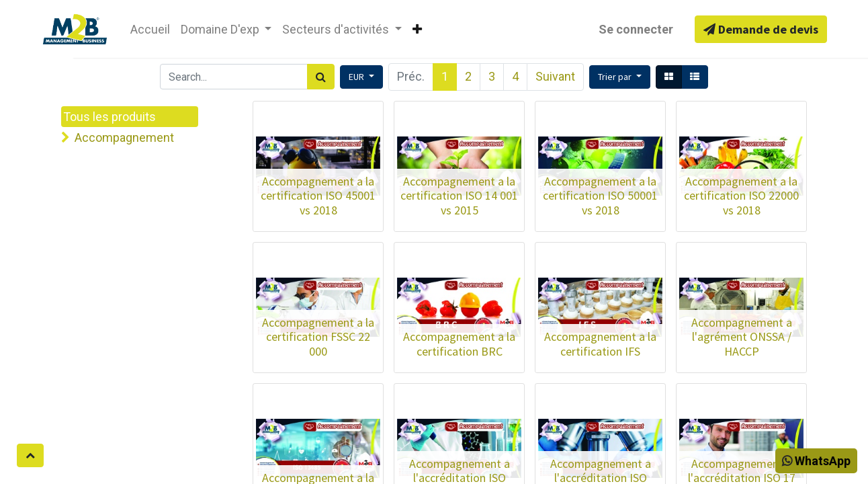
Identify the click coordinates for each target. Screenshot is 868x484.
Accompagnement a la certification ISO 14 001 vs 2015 (459, 196)
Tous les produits (110, 117)
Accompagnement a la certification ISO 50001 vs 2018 (600, 196)
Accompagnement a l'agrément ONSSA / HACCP (742, 337)
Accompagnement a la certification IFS (600, 344)
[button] (417, 29)
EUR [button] (357, 77)
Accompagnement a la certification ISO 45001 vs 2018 (318, 196)
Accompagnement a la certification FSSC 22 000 (318, 337)
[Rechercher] (321, 77)
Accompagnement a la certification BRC (459, 344)
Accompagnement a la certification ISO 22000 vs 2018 (741, 196)
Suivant (555, 76)
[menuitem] (150, 29)
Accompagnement (124, 137)
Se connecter (636, 29)
